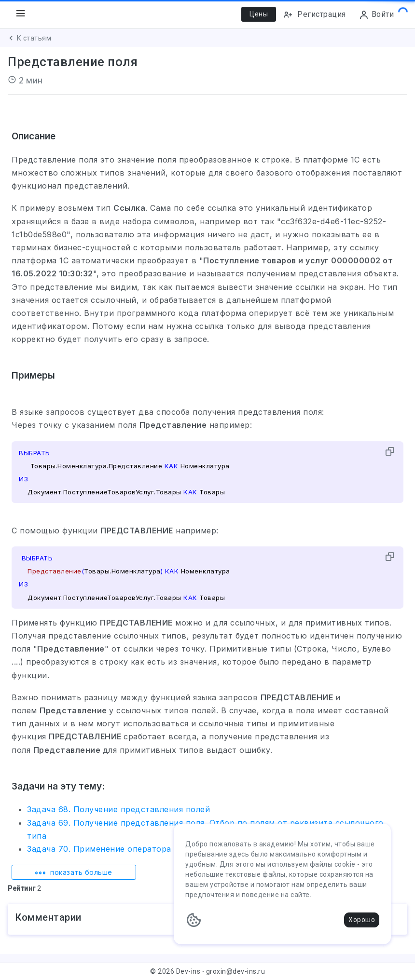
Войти (376, 15)
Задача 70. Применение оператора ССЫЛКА (118, 849)
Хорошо (362, 920)
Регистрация (314, 15)
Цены (259, 14)
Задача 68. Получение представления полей (118, 809)
